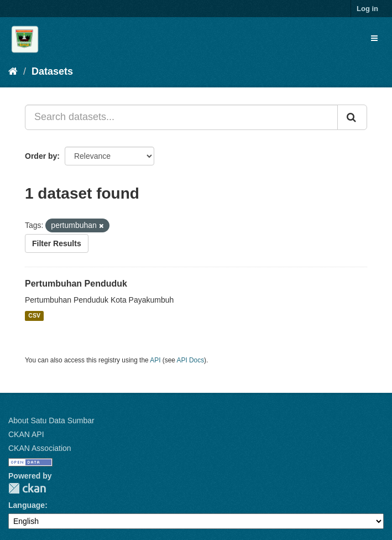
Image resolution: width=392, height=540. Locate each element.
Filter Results (57, 243)
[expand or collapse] (374, 38)
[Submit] (352, 117)
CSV (34, 316)
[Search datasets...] (181, 117)
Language (27, 505)
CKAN (27, 488)
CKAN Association (40, 448)
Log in (367, 9)
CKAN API (26, 434)
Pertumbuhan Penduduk (76, 284)
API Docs (191, 360)
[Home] (13, 71)
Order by (41, 156)
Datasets (52, 71)
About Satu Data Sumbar (51, 420)
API (155, 360)
